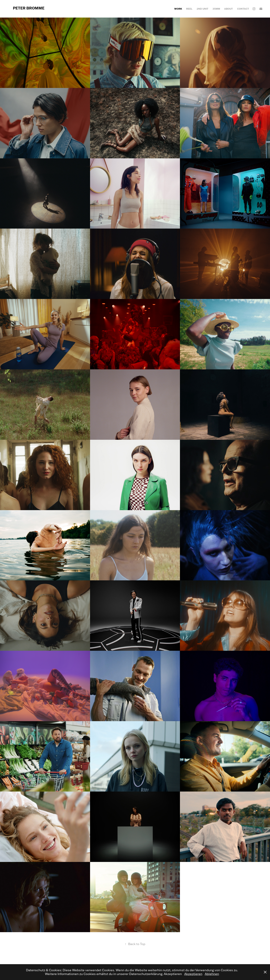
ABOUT (229, 9)
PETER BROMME (29, 8)
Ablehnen (212, 974)
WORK (178, 9)
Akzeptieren (193, 974)
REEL (189, 9)
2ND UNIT (202, 9)
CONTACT (243, 9)
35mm (216, 9)
